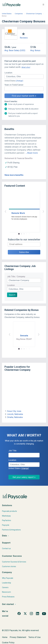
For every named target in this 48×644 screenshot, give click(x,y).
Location (11, 285)
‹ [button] (21, 211)
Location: (9, 73)
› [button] (27, 211)
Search (12, 295)
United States (7, 14)
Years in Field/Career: (14, 85)
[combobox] (24, 77)
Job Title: (13, 451)
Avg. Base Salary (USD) (15, 50)
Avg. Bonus (35, 50)
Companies (19, 14)
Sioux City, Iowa (14, 411)
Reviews (24, 38)
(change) (20, 81)
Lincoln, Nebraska (15, 414)
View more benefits (14, 175)
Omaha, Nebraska (15, 417)
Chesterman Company (34, 14)
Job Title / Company (16, 277)
